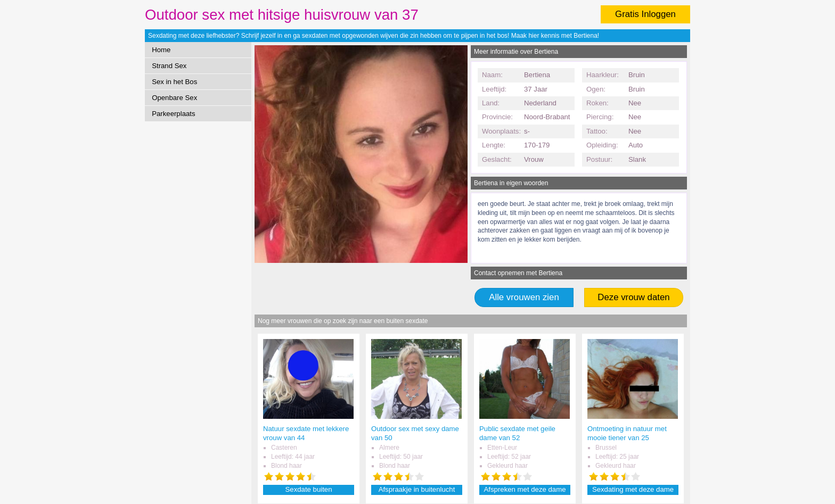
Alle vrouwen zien (524, 297)
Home (161, 50)
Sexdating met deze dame (633, 489)
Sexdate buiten (309, 489)
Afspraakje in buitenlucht (417, 489)
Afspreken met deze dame (525, 489)
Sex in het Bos (174, 82)
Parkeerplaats (173, 114)
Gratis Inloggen (645, 14)
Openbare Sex (174, 98)
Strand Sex (169, 66)
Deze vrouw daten (633, 297)
